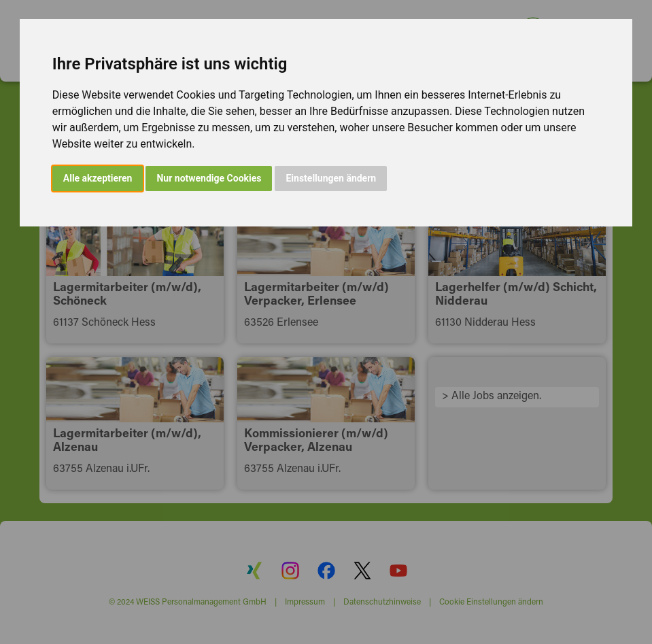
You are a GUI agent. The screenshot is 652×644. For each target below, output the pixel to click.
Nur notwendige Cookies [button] (209, 178)
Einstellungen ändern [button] (331, 178)
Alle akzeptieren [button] (98, 178)
